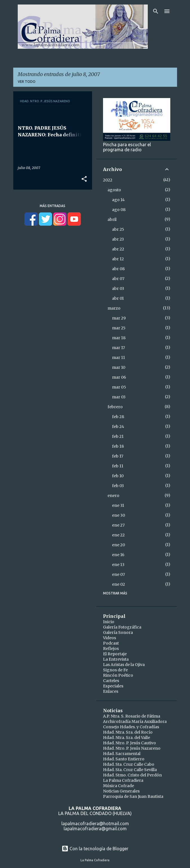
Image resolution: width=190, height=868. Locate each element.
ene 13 (118, 565)
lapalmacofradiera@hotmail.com (95, 823)
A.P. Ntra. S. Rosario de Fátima (132, 716)
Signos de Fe (115, 670)
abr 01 (118, 298)
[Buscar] (156, 11)
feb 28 (118, 417)
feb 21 (118, 436)
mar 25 (119, 328)
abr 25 (118, 229)
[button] (84, 179)
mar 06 (119, 377)
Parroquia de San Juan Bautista (133, 796)
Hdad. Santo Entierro (124, 759)
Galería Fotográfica (122, 627)
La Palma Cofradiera (123, 780)
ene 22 (118, 535)
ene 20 (119, 545)
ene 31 (118, 505)
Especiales (113, 686)
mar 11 (119, 358)
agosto (114, 190)
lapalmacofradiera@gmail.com (95, 829)
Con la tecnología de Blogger (95, 849)
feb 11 (118, 466)
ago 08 (119, 210)
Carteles (111, 681)
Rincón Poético (118, 675)
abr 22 (118, 249)
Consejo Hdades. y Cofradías (131, 727)
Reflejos (111, 649)
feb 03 (118, 486)
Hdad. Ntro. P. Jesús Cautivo (129, 743)
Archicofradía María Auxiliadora (135, 722)
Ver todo (27, 82)
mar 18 (119, 338)
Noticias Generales (121, 791)
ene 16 (118, 555)
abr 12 (118, 259)
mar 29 (119, 318)
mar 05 (119, 387)
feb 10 (118, 476)
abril (112, 219)
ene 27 (118, 525)
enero (113, 496)
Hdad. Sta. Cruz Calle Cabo (129, 764)
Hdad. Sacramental (122, 754)
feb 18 (118, 446)
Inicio (109, 622)
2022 (108, 180)
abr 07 (118, 279)
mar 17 (119, 348)
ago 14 (118, 200)
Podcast (111, 643)
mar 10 (119, 367)
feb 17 (118, 456)
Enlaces (111, 691)
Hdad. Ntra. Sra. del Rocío (128, 732)
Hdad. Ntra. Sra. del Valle (127, 738)
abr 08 (118, 269)
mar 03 (119, 397)
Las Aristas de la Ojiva (124, 665)
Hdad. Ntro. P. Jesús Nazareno (132, 748)
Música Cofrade (119, 786)
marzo (114, 308)
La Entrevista (116, 659)
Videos (109, 638)
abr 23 (118, 239)
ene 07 (119, 574)
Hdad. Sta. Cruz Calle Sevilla (130, 770)
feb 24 (118, 427)
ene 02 (119, 584)
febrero (115, 407)
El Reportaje (115, 654)
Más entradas (52, 206)
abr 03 (118, 288)
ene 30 (119, 515)
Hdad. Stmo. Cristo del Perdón (132, 775)
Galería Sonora (118, 632)
